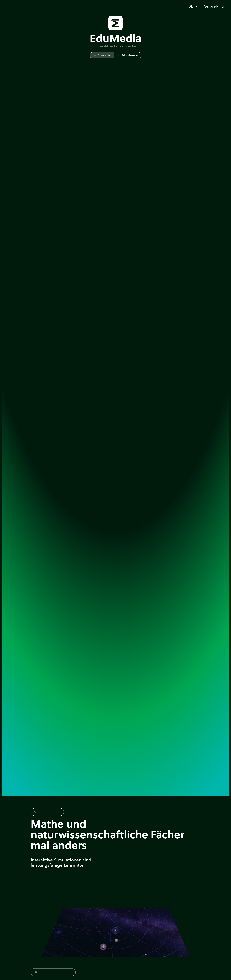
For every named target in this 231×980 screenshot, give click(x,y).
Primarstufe (102, 55)
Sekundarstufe (128, 55)
